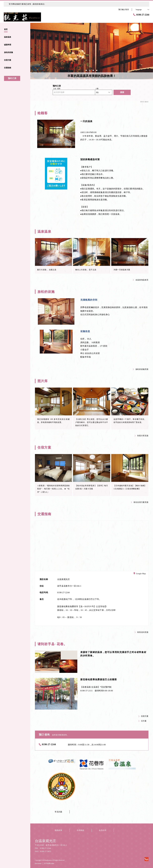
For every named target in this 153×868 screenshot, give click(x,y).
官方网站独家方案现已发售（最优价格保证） (27, 4)
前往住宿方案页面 (140, 502)
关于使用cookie (49, 863)
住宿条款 (81, 830)
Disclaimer (38, 863)
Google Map (140, 574)
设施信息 (85, 331)
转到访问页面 (142, 632)
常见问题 (58, 812)
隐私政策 (58, 830)
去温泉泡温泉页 (141, 280)
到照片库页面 (142, 436)
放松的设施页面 (141, 369)
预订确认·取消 (124, 10)
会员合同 (103, 830)
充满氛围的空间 (89, 300)
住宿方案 (143, 716)
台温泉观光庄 (46, 841)
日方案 (143, 721)
